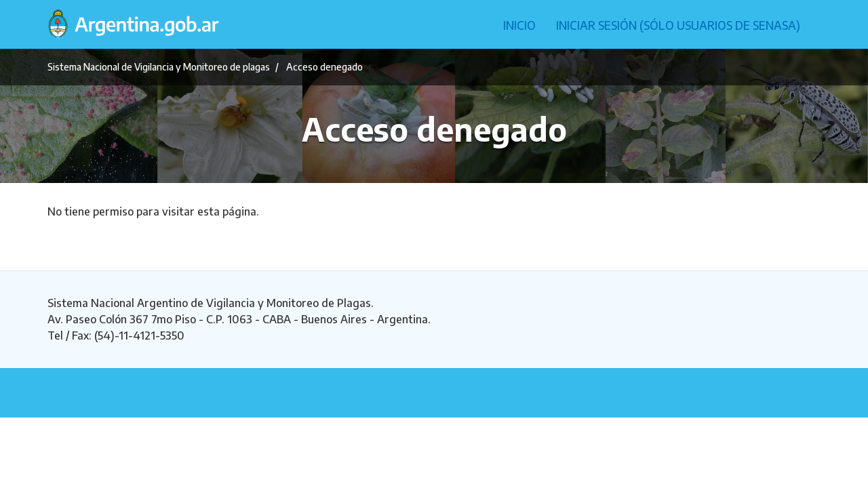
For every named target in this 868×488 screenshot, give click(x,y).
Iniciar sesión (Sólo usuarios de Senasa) (678, 25)
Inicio (519, 25)
